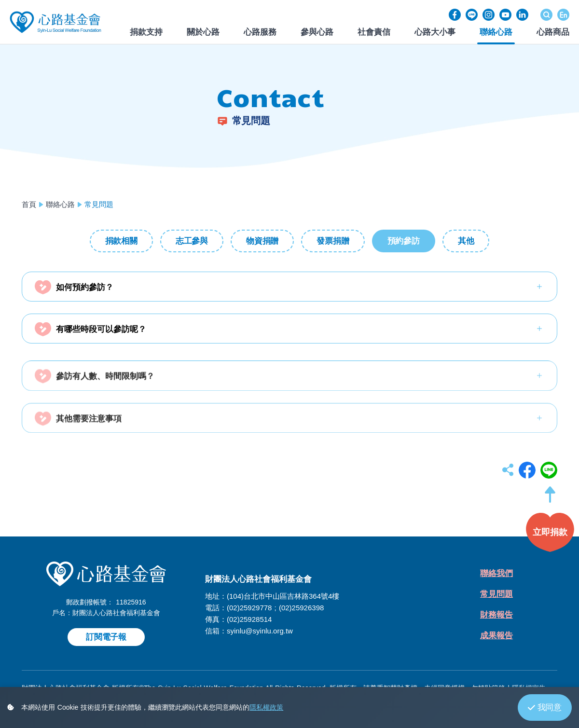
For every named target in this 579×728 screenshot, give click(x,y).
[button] (550, 499)
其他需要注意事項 (89, 428)
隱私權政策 (266, 707)
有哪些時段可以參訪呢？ (101, 329)
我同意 (545, 707)
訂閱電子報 (106, 637)
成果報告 (496, 636)
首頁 (29, 204)
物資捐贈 (262, 241)
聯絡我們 (496, 573)
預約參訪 (404, 241)
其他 (466, 241)
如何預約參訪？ (85, 287)
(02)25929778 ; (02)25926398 (275, 608)
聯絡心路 (60, 204)
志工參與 (192, 241)
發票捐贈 (333, 241)
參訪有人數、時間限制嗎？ (105, 386)
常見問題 (496, 594)
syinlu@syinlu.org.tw (260, 631)
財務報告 (496, 615)
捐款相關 (121, 241)
